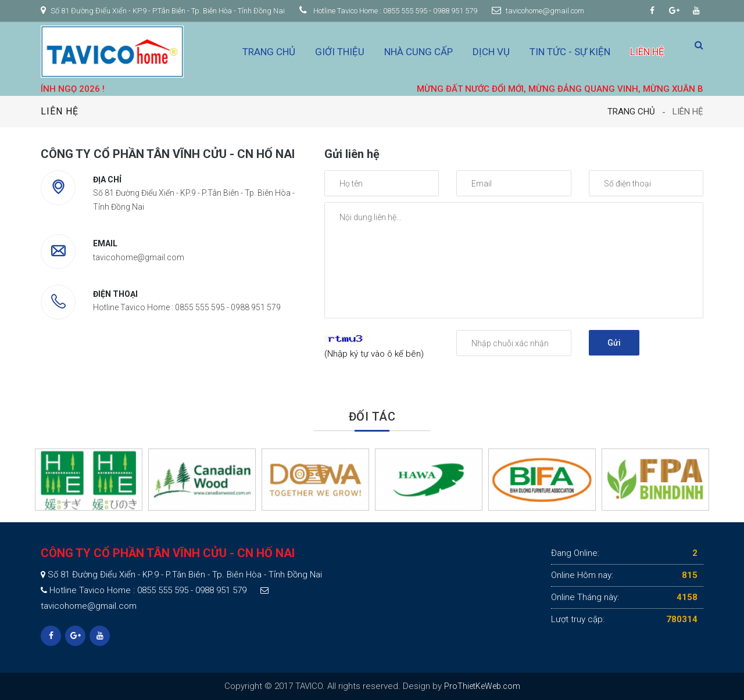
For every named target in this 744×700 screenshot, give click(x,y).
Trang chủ (269, 52)
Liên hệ (647, 52)
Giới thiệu (340, 52)
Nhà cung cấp (419, 52)
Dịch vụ (491, 52)
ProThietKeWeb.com (482, 686)
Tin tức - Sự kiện (570, 52)
